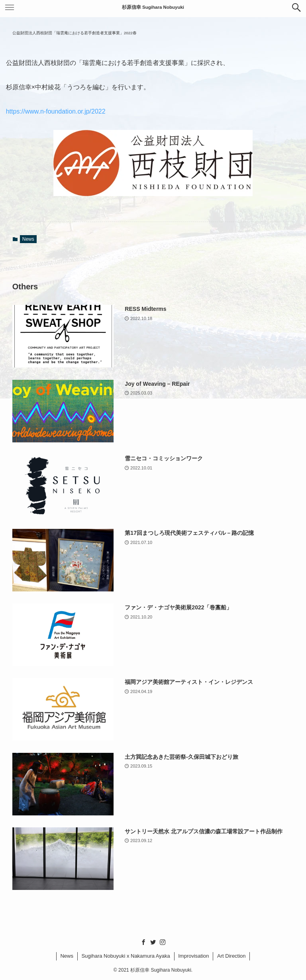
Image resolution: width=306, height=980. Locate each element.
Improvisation (193, 956)
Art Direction (231, 956)
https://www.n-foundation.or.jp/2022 (56, 111)
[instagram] (163, 942)
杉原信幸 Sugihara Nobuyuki (153, 7)
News (28, 239)
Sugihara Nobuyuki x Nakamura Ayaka (126, 956)
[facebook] (143, 942)
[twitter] (153, 942)
